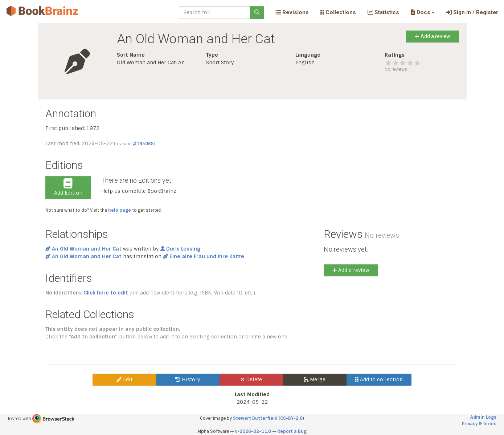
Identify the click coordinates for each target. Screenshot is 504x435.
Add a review (432, 36)
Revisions (292, 12)
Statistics (383, 12)
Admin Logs (483, 417)
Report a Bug (292, 431)
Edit (124, 379)
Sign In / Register (472, 12)
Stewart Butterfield (255, 418)
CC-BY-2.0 (291, 418)
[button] (423, 12)
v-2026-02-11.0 (253, 431)
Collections (338, 12)
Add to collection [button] (379, 379)
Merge (315, 379)
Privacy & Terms (479, 424)
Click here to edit (106, 293)
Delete (251, 379)
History (188, 379)
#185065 (143, 144)
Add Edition (68, 187)
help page (120, 210)
